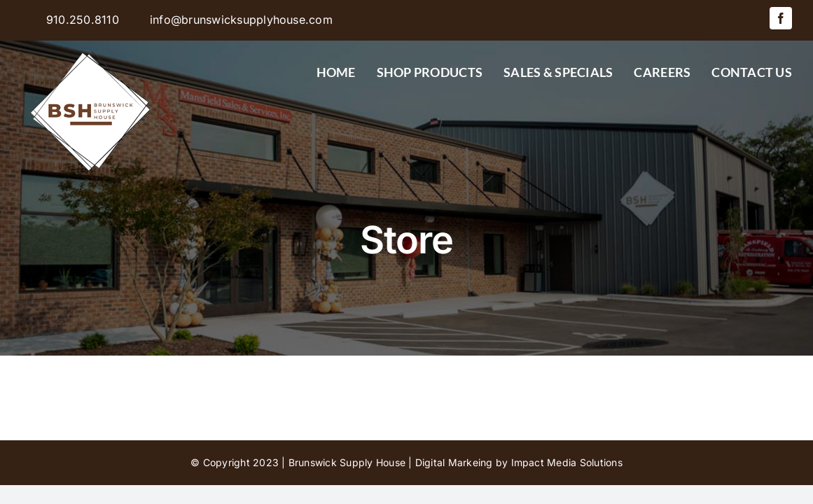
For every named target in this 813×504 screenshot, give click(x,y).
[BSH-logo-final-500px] (91, 46)
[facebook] (781, 18)
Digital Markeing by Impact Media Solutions (519, 462)
